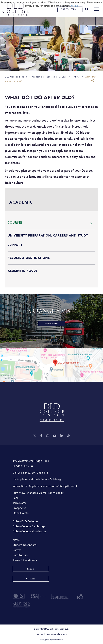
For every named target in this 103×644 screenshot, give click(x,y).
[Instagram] (48, 436)
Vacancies (31, 579)
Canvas (17, 550)
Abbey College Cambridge (29, 526)
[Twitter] (35, 436)
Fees (15, 498)
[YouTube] (55, 436)
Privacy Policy (52, 634)
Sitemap (40, 634)
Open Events (21, 513)
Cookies (63, 634)
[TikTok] (68, 436)
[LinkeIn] (62, 436)
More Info (52, 323)
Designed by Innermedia (52, 640)
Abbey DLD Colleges (25, 521)
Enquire (31, 569)
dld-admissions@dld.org (46, 479)
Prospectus (19, 508)
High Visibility (55, 493)
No (77, 6)
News (16, 540)
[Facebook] (41, 436)
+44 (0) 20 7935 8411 (35, 473)
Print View (19, 493)
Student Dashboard (25, 545)
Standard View (36, 493)
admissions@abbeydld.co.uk (60, 486)
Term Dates (20, 503)
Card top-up (20, 555)
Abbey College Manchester (29, 532)
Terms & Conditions (25, 560)
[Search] (87, 9)
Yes (73, 6)
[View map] (52, 365)
